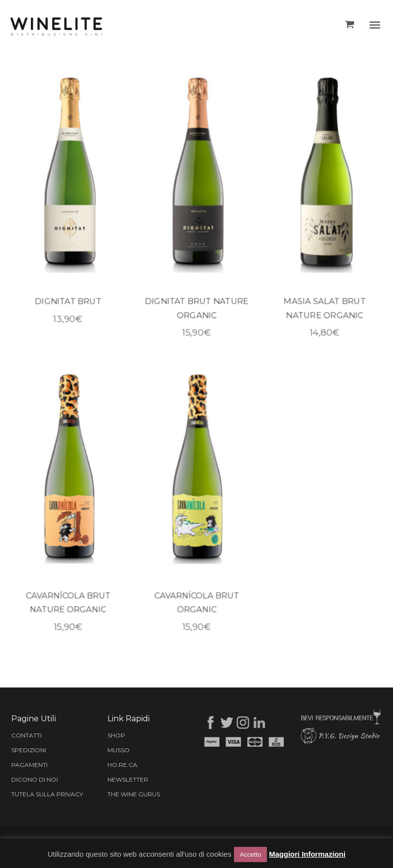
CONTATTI (26, 735)
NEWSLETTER (128, 779)
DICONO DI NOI (35, 779)
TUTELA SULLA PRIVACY (47, 794)
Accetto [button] (250, 855)
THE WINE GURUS (134, 794)
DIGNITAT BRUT (68, 303)
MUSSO (118, 750)
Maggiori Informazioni (307, 854)
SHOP (116, 735)
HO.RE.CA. (123, 765)
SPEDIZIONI (29, 750)
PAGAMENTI (29, 765)
